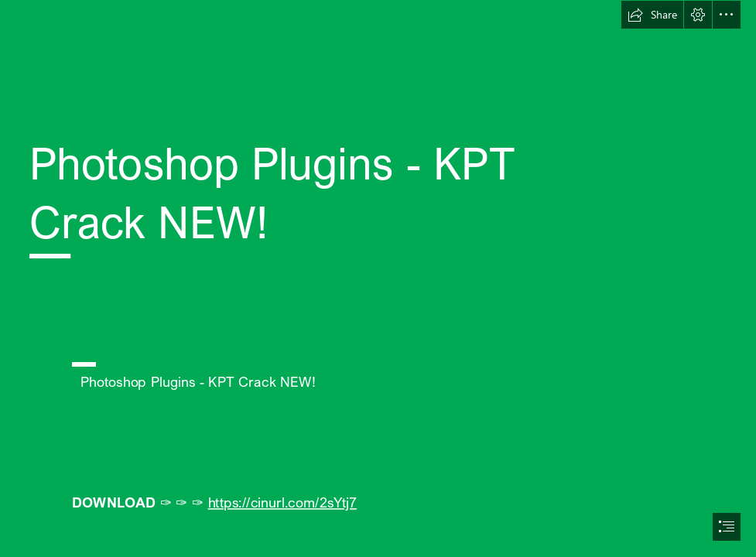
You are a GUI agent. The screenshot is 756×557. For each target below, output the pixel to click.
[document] (378, 278)
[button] (652, 15)
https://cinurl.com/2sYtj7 (282, 501)
